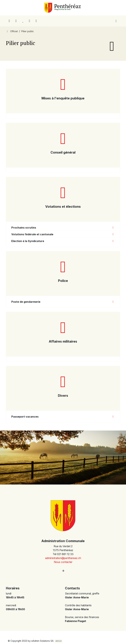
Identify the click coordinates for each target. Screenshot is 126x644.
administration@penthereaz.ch (63, 558)
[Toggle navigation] (116, 21)
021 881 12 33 (65, 554)
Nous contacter (63, 562)
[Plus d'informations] (63, 571)
